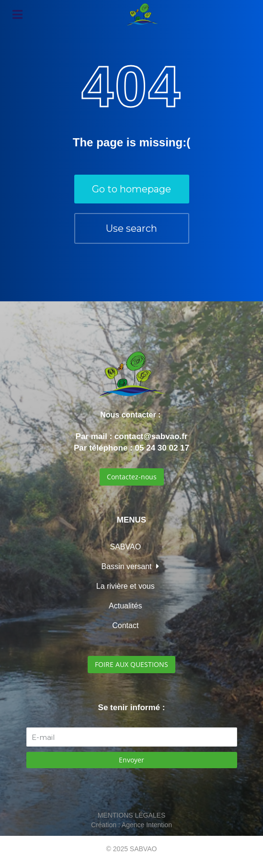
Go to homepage (131, 189)
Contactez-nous (132, 477)
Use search (131, 228)
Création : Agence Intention (131, 825)
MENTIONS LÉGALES (132, 815)
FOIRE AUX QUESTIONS (131, 664)
